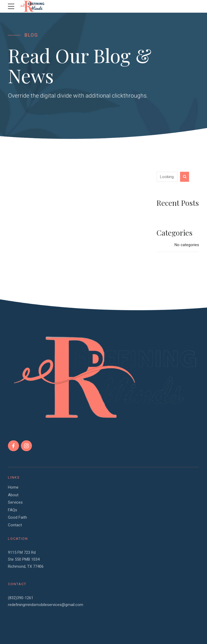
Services (15, 502)
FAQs (13, 510)
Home (13, 487)
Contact (15, 525)
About (13, 495)
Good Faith (17, 517)
